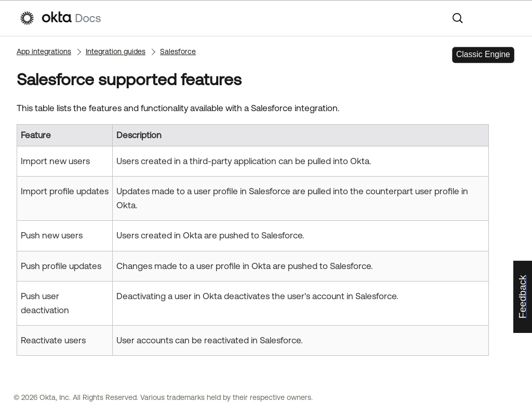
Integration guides (116, 51)
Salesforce (178, 51)
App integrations (44, 51)
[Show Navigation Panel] (508, 18)
